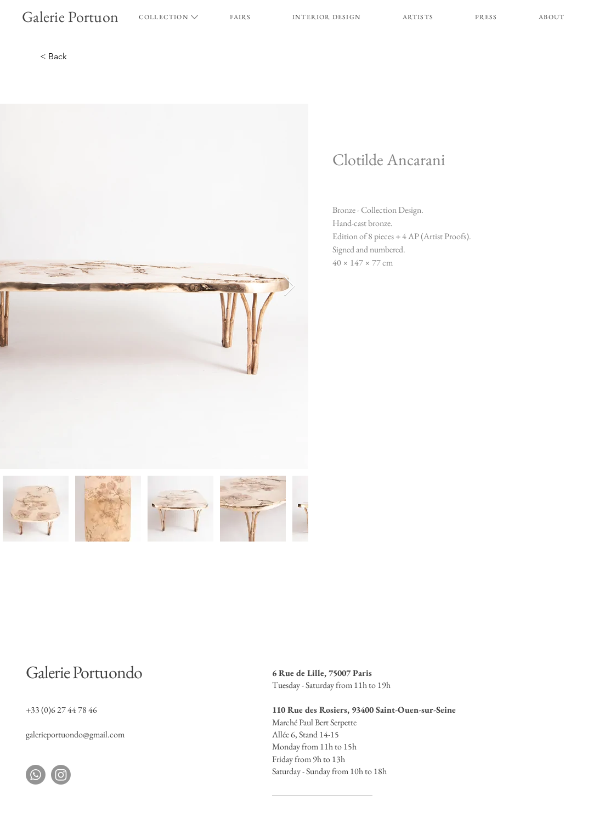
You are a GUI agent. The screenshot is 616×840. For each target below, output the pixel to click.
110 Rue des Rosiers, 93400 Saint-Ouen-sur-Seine (364, 710)
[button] (164, 17)
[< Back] (96, 57)
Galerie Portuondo (84, 672)
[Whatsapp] (36, 775)
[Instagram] (61, 775)
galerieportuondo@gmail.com (75, 734)
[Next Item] (289, 287)
